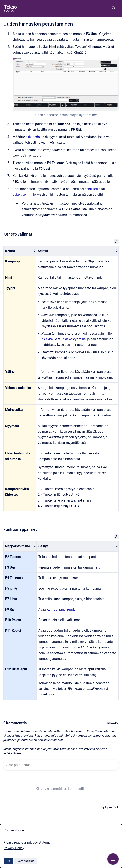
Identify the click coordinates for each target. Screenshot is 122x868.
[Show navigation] (113, 859)
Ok (8, 861)
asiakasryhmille (24, 194)
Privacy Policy (14, 848)
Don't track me (26, 861)
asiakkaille (92, 189)
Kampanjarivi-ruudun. (63, 609)
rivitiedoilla (36, 137)
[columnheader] (20, 251)
